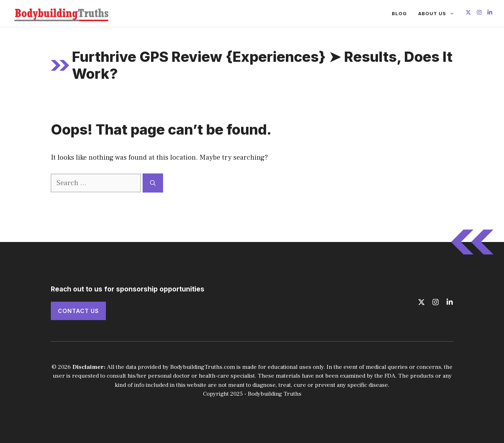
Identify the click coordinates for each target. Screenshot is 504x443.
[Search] (153, 183)
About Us (439, 13)
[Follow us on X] (468, 13)
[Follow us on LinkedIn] (490, 13)
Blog (399, 13)
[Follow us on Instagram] (479, 13)
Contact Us (78, 311)
